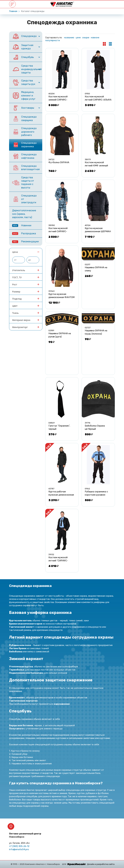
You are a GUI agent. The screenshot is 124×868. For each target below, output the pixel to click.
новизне (95, 38)
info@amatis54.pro (19, 849)
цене (78, 38)
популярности (53, 40)
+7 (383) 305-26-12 (19, 846)
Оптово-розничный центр (25, 835)
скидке (86, 38)
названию (69, 38)
